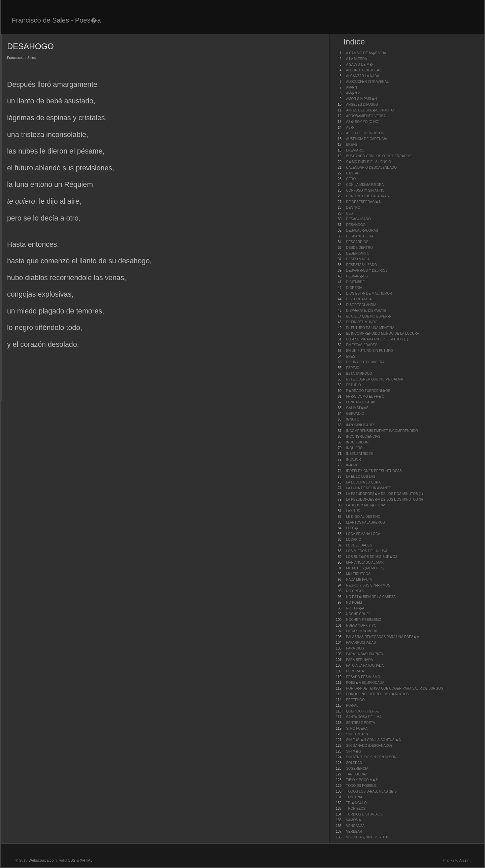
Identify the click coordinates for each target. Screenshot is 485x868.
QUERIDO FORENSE (362, 711)
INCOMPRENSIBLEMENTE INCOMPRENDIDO (382, 431)
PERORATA (355, 671)
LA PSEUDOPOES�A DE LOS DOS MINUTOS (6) (384, 499)
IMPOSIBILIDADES (361, 425)
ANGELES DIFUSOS (362, 105)
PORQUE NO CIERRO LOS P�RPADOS (377, 694)
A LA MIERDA (356, 59)
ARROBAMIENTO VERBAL (367, 116)
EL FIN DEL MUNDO (362, 322)
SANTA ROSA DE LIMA (364, 717)
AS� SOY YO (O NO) (363, 122)
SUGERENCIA (357, 769)
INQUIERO (354, 448)
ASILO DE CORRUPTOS (365, 133)
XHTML (86, 860)
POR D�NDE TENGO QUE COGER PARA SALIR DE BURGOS (394, 688)
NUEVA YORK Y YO (361, 625)
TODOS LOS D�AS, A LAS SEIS (371, 791)
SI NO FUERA (357, 728)
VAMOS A (353, 820)
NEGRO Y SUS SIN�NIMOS (368, 585)
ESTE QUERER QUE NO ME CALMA (374, 379)
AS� (350, 127)
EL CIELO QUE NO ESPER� (368, 316)
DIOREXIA (354, 288)
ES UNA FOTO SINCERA (365, 362)
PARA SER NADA (359, 660)
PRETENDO (355, 700)
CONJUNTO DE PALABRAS (367, 196)
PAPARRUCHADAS (361, 643)
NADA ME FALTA (359, 580)
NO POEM (354, 603)
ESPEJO (352, 368)
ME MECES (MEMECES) (365, 568)
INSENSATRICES (359, 454)
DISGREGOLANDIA (361, 305)
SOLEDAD (354, 763)
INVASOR (353, 459)
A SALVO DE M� (359, 64)
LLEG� (352, 528)
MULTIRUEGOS (358, 574)
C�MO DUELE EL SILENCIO (368, 162)
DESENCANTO (358, 253)
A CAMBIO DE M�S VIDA (366, 53)
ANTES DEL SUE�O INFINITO (370, 110)
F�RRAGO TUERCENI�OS (368, 391)
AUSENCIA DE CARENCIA (366, 139)
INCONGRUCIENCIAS (363, 437)
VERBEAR (354, 831)
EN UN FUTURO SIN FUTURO (369, 351)
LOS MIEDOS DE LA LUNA (367, 551)
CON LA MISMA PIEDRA (365, 185)
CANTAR (353, 173)
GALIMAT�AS (357, 408)
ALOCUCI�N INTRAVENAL (367, 82)
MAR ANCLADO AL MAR (365, 562)
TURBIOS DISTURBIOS (364, 814)
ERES (350, 356)
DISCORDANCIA (359, 299)
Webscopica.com (43, 860)
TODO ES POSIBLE (361, 786)
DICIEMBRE (355, 282)
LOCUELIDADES (359, 545)
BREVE (352, 145)
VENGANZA (355, 826)
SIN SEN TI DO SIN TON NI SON (371, 757)
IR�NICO (353, 465)
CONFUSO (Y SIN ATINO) (366, 190)
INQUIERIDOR (357, 442)
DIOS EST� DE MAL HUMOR (369, 293)
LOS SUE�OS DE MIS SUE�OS (372, 557)
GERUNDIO (355, 414)
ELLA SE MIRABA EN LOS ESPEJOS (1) (377, 339)
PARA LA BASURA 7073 (364, 654)
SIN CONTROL (357, 734)
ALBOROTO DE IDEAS (364, 70)
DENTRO (353, 208)
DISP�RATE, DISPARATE (366, 311)
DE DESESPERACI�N (364, 202)
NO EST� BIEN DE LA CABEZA (371, 597)
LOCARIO (353, 540)
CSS (72, 860)
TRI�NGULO (356, 803)
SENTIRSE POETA (360, 723)
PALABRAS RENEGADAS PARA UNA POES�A (382, 637)
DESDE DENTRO (359, 248)
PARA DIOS (355, 648)
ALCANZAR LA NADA (362, 76)
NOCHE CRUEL (358, 614)
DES (349, 213)
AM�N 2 (353, 93)
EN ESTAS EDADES (362, 345)
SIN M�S (353, 751)
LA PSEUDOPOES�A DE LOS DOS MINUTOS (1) (384, 494)
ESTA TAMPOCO (359, 374)
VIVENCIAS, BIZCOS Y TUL (367, 837)
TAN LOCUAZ (357, 774)
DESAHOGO (356, 225)
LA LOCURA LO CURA (363, 482)
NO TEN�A (355, 608)
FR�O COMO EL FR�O (365, 396)
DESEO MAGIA (358, 259)
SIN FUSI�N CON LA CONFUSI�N (374, 740)
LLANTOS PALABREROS (365, 522)
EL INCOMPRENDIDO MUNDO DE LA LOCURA (382, 333)
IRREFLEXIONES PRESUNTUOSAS (374, 471)
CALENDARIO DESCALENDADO (371, 168)
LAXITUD (353, 511)
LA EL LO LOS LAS (361, 477)
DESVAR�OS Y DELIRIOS (367, 271)
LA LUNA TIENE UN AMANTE (368, 488)
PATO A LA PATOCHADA (365, 665)
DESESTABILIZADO (361, 265)
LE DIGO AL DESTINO (363, 517)
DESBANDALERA (360, 236)
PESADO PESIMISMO (363, 677)
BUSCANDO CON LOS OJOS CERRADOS (379, 156)
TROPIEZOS (356, 809)
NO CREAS (355, 591)
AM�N (351, 87)
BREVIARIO (355, 150)
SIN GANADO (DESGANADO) (369, 746)
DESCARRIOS (357, 242)
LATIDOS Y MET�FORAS (366, 505)
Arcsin (464, 860)
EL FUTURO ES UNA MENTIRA (370, 328)
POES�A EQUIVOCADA (365, 683)
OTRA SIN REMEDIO (362, 631)
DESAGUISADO (358, 219)
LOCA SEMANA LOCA (363, 534)
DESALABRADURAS (362, 230)
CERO (351, 179)
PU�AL (352, 706)
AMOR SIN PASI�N (361, 99)
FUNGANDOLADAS (361, 402)
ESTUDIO (353, 385)
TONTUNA (354, 797)
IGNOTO (352, 419)
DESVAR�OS (357, 276)
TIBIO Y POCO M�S (362, 780)
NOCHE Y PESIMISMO (364, 620)
